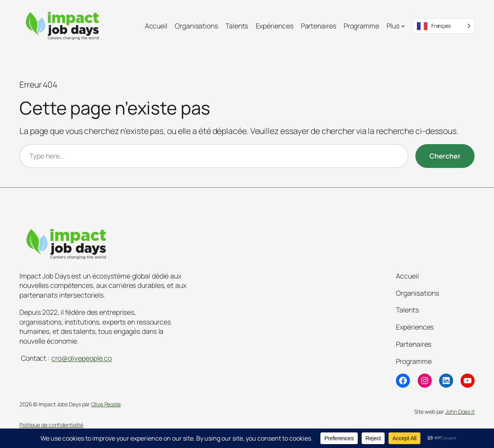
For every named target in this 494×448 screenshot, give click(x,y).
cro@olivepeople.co (82, 358)
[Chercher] (445, 156)
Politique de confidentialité (51, 425)
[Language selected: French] (444, 26)
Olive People (106, 404)
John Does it (460, 412)
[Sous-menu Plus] (403, 26)
